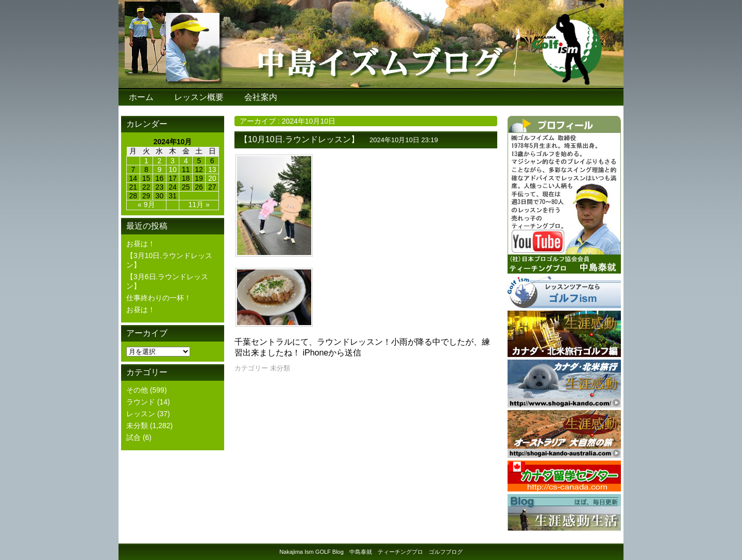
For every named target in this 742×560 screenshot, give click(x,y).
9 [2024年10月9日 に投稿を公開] (160, 169)
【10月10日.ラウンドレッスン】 (299, 139)
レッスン (141, 414)
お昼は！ (141, 244)
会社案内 (261, 97)
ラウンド (141, 402)
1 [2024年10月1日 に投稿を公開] (146, 161)
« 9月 (146, 205)
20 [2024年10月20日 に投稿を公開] (212, 178)
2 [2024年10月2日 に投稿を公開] (160, 161)
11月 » (199, 205)
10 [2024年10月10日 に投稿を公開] (173, 169)
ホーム (141, 97)
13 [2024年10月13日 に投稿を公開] (212, 169)
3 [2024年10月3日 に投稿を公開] (173, 161)
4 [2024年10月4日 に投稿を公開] (186, 161)
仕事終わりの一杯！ (159, 298)
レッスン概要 (199, 97)
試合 (133, 437)
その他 (137, 390)
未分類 (137, 426)
